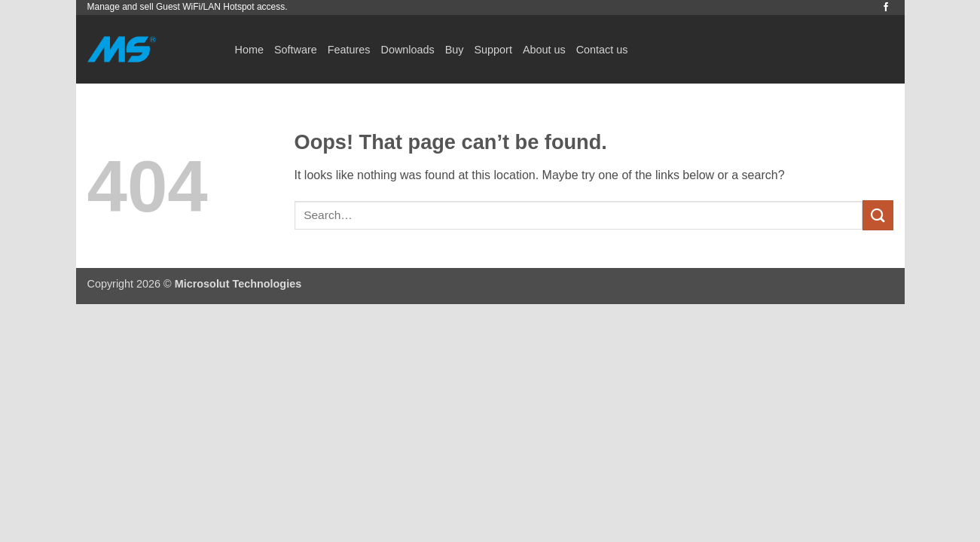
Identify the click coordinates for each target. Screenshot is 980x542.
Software (296, 50)
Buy (455, 50)
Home (249, 50)
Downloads (407, 50)
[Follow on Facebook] (886, 8)
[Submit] (878, 215)
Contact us (602, 50)
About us (544, 50)
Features (349, 50)
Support (493, 50)
